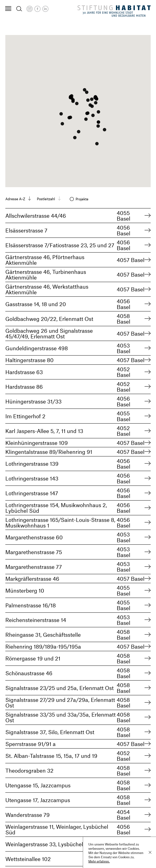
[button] (92, 106)
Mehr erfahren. (99, 861)
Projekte (82, 199)
